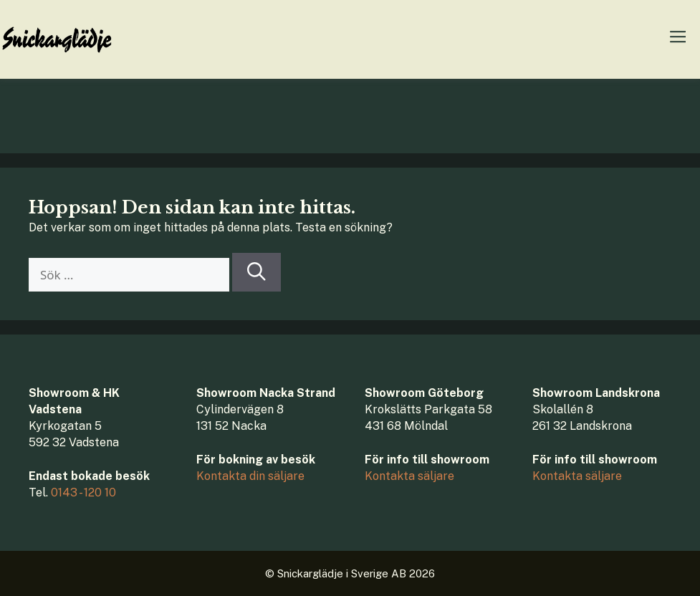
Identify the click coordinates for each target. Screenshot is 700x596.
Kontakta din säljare (250, 476)
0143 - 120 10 (83, 492)
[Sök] (256, 272)
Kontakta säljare (409, 476)
